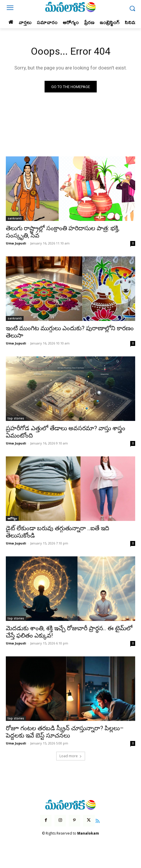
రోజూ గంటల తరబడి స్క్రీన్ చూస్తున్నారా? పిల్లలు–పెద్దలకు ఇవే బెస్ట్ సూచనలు (65, 732)
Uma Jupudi (16, 243)
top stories (16, 418)
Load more (71, 756)
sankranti (15, 218)
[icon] (98, 820)
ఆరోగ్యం (12, 518)
